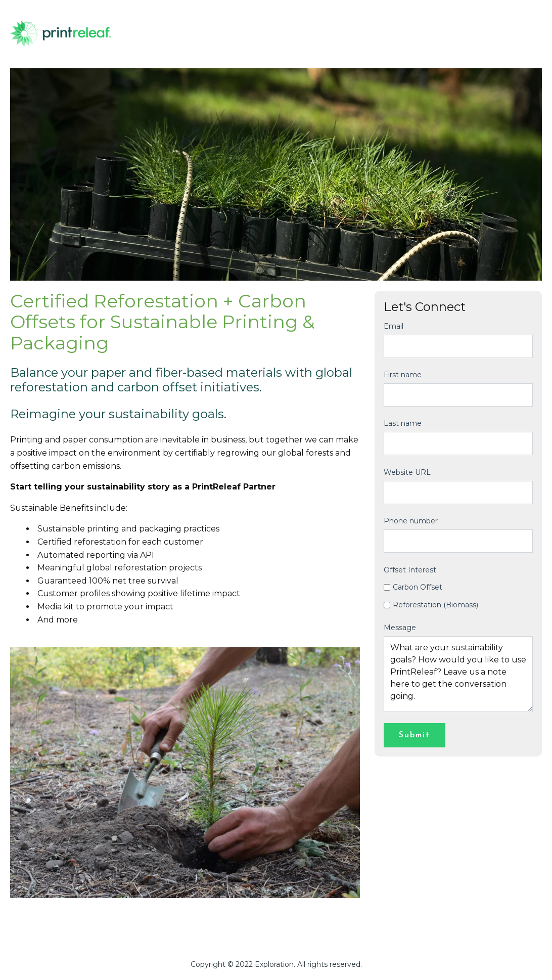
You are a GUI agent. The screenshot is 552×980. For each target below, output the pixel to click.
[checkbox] (458, 596)
